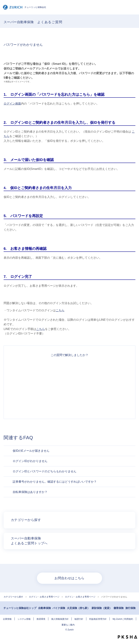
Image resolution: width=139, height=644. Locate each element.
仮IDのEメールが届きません (31, 451)
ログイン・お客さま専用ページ (44, 597)
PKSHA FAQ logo (128, 637)
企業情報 (7, 619)
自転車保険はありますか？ (30, 492)
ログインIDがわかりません (30, 461)
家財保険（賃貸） (102, 608)
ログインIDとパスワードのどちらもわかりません (45, 471)
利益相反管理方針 (98, 619)
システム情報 (24, 619)
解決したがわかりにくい (69, 380)
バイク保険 (59, 608)
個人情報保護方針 (60, 619)
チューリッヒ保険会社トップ (20, 608)
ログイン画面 (12, 104)
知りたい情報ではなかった (69, 406)
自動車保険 (45, 608)
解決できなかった (69, 393)
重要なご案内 (68, 625)
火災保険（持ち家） (78, 608)
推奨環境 (41, 619)
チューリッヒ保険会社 (24, 7)
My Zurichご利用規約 (123, 619)
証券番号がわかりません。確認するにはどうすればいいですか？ (55, 482)
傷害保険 (119, 608)
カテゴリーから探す (13, 597)
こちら (60, 310)
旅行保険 (130, 608)
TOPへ (134, 630)
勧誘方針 (79, 619)
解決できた (69, 367)
